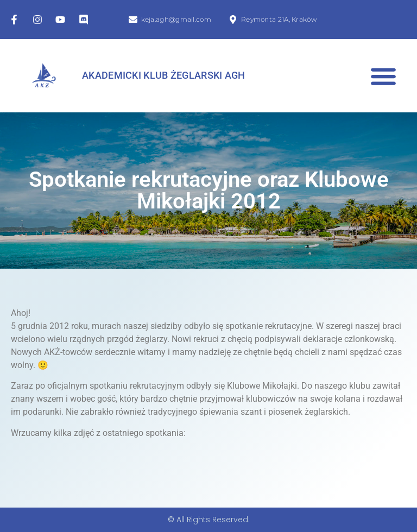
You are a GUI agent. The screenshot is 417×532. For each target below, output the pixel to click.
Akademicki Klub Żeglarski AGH (164, 75)
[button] (383, 76)
